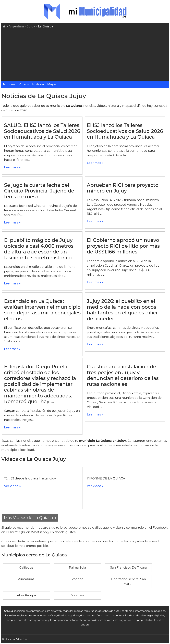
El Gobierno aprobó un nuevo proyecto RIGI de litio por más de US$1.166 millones (123, 246)
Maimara (77, 595)
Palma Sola (77, 568)
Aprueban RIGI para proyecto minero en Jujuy (123, 188)
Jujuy (31, 26)
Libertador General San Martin (128, 581)
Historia (38, 84)
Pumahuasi (26, 579)
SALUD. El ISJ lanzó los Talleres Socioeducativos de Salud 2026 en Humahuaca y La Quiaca (42, 131)
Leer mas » (12, 167)
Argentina (16, 26)
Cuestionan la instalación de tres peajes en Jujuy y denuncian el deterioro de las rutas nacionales (123, 375)
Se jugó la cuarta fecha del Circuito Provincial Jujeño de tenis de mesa (39, 191)
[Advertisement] (86, 54)
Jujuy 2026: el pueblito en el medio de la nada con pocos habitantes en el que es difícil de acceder (123, 310)
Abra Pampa (26, 595)
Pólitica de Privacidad (15, 639)
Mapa (52, 84)
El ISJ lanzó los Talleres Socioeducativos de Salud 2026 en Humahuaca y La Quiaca (125, 131)
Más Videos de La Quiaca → (30, 518)
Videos (24, 84)
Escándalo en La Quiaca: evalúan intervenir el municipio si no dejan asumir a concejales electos (42, 310)
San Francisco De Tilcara (128, 568)
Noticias (9, 84)
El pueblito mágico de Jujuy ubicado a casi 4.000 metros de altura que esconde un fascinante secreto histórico (39, 249)
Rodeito (77, 579)
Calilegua (27, 568)
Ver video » (12, 486)
